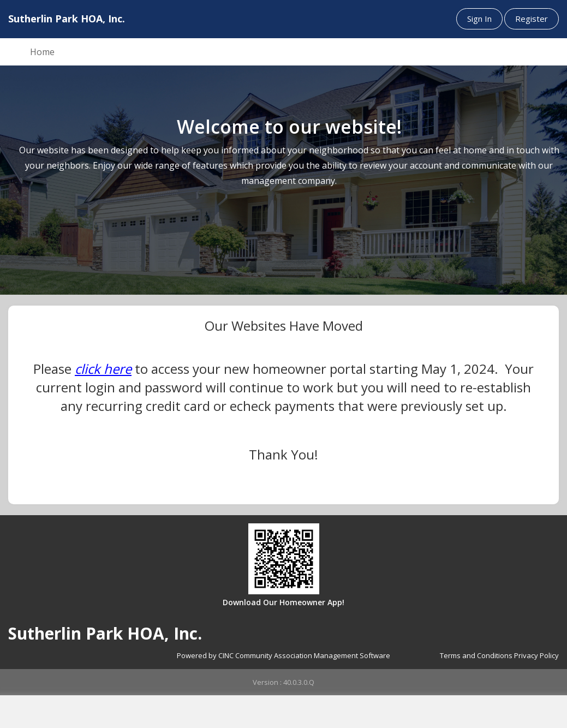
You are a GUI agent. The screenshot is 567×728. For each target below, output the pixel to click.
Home (42, 52)
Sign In (479, 19)
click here (103, 369)
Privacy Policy (536, 655)
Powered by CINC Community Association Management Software (283, 655)
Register (532, 19)
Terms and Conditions (476, 655)
